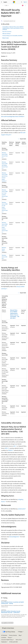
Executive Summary (7, 31)
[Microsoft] (14, 2)
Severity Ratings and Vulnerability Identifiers (12, 36)
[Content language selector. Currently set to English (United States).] (8, 628)
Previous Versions (13, 635)
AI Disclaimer (4, 635)
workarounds (21, 509)
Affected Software (6, 34)
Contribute (4, 637)
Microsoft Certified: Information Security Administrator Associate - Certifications (11, 612)
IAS (14, 446)
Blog (20, 635)
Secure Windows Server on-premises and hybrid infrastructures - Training (12, 603)
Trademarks (4, 642)
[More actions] (25, 5)
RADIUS (10, 450)
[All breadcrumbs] (3, 5)
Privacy (10, 637)
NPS (6, 448)
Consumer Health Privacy (7, 640)
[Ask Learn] (23, 5)
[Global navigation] (1, 2)
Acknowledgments (14, 537)
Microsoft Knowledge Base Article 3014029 (12, 116)
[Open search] (22, 2)
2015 (6, 5)
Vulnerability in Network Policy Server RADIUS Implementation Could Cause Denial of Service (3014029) (13, 28)
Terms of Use (19, 640)
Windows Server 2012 (4, 249)
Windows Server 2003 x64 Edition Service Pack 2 (5, 165)
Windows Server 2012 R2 (5, 257)
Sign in (25, 2)
